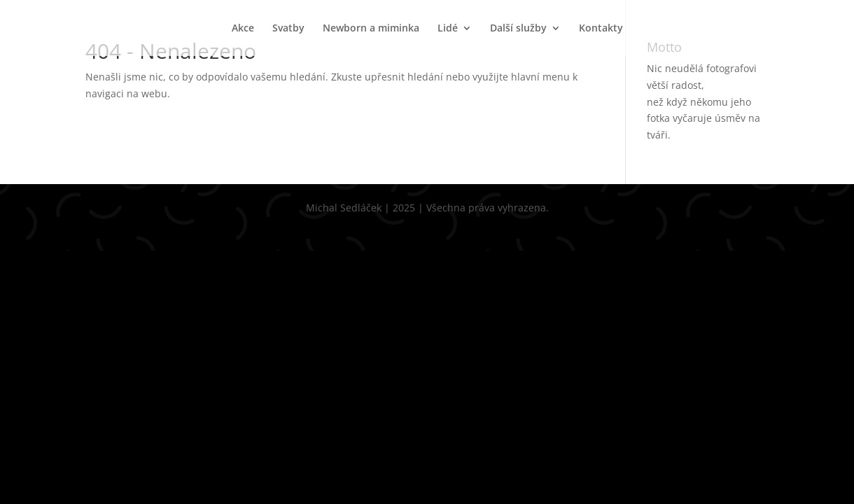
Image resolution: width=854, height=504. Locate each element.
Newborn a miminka (371, 29)
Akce (243, 29)
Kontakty (601, 29)
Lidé (448, 29)
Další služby (518, 29)
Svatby (288, 29)
